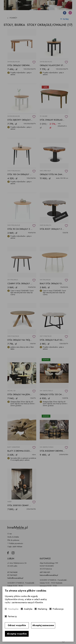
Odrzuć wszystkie (17, 625)
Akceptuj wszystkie (17, 634)
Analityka (28, 609)
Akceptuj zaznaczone (43, 625)
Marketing (42, 609)
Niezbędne (13, 609)
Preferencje (58, 609)
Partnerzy (12, 616)
